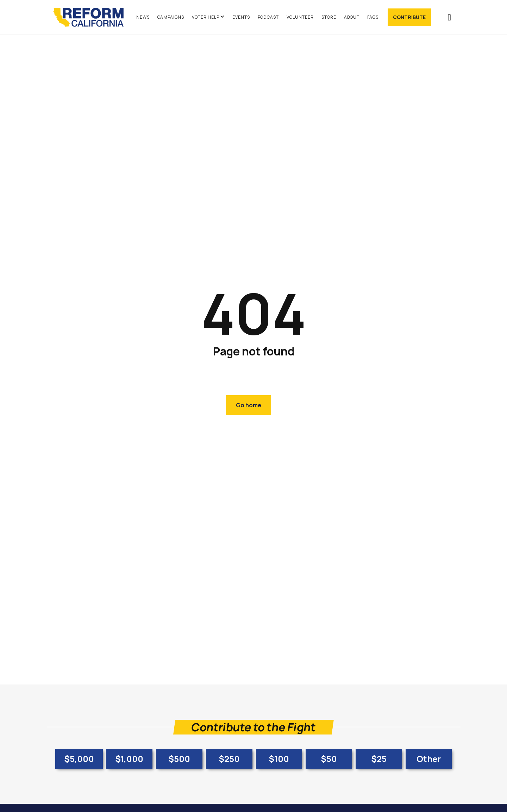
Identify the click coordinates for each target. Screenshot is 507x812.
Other (429, 759)
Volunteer (300, 17)
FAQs (373, 17)
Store (329, 17)
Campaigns (171, 17)
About (352, 17)
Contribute (409, 17)
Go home (249, 405)
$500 (179, 759)
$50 (329, 759)
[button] (208, 17)
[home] (92, 17)
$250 (229, 759)
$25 (379, 759)
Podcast (268, 17)
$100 (279, 759)
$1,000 (129, 759)
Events (241, 17)
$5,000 (79, 759)
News (143, 17)
